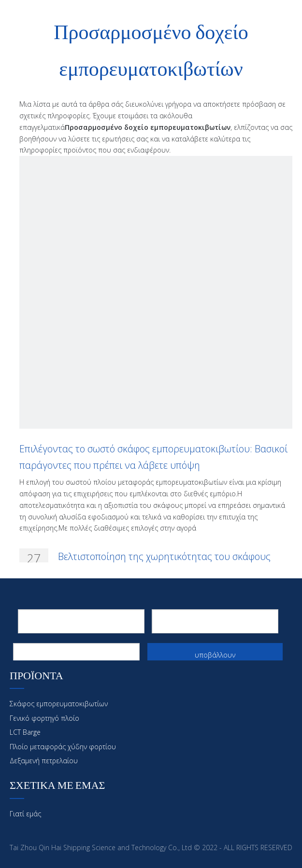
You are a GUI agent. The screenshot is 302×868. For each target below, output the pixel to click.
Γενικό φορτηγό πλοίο (44, 718)
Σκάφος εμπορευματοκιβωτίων (59, 704)
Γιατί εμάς (25, 814)
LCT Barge (25, 732)
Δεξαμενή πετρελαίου (44, 761)
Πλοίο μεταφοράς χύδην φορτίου (63, 747)
